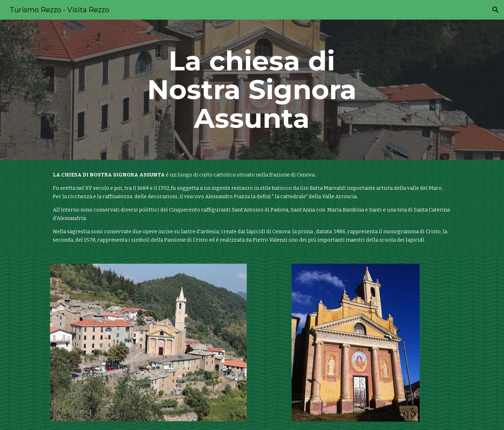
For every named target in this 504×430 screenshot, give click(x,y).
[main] (252, 90)
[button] (496, 10)
